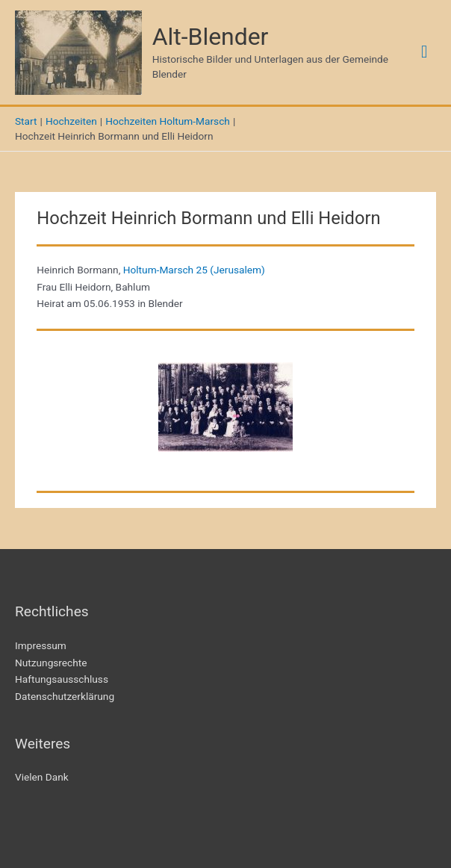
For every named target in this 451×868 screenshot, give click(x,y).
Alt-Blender (211, 37)
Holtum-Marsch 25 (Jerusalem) (194, 270)
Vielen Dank (42, 777)
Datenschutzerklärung (65, 696)
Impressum (41, 645)
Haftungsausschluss (62, 679)
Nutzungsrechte (51, 663)
